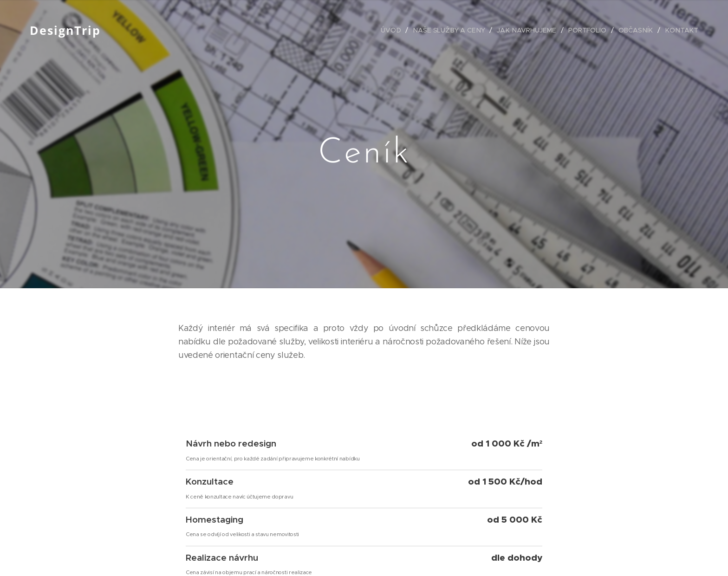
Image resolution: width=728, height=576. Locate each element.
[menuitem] (396, 30)
